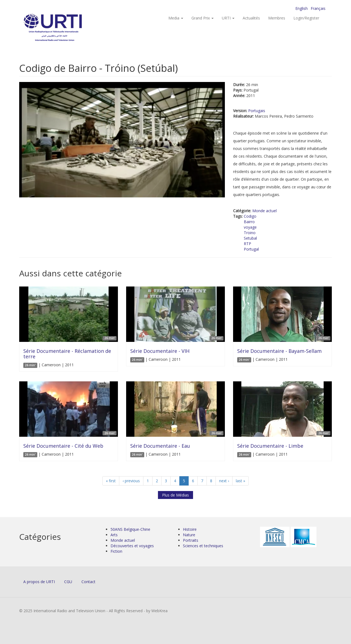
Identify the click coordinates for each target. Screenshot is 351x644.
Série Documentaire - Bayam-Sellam (279, 351)
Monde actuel (264, 211)
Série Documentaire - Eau (160, 446)
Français (318, 8)
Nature (189, 535)
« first (111, 481)
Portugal (251, 249)
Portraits (191, 540)
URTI (228, 18)
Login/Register (306, 18)
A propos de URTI (39, 582)
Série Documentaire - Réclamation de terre (67, 354)
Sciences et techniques (203, 546)
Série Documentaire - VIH (160, 351)
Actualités (251, 18)
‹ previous (131, 481)
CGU (68, 582)
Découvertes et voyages (132, 546)
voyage (250, 227)
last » (240, 481)
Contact (88, 582)
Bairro (249, 222)
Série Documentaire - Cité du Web (63, 446)
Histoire (190, 529)
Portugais (257, 111)
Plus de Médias (175, 495)
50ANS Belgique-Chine (130, 529)
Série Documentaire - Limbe (270, 446)
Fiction (116, 551)
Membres (277, 18)
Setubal (250, 238)
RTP (247, 244)
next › (224, 481)
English (302, 8)
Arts (114, 535)
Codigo (250, 216)
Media (176, 18)
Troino (250, 233)
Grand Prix (203, 18)
